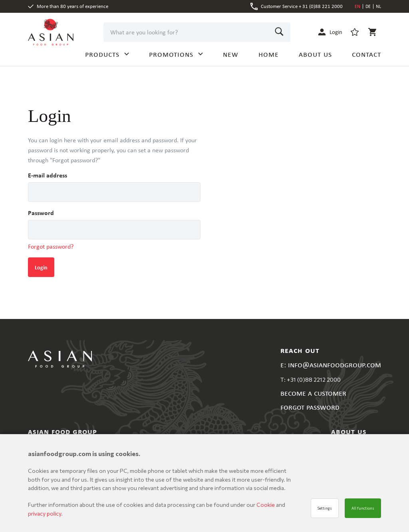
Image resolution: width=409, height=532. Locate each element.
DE (368, 6)
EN (357, 6)
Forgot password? (51, 246)
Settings (325, 508)
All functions (363, 508)
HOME (269, 54)
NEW (231, 54)
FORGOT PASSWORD (310, 407)
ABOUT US (315, 54)
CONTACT (366, 54)
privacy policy (45, 513)
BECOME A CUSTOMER (313, 393)
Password (41, 213)
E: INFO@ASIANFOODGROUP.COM (331, 364)
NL (378, 6)
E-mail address (48, 175)
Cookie (266, 505)
